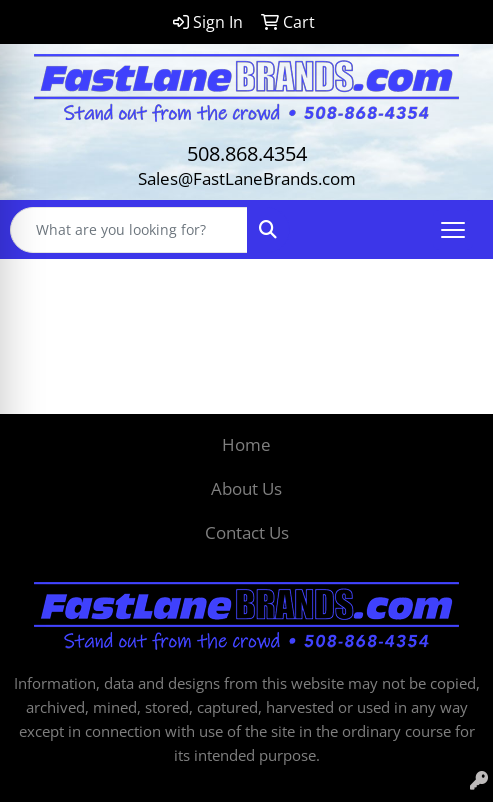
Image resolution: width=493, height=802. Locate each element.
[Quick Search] (129, 230)
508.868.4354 (247, 153)
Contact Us (247, 532)
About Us (246, 488)
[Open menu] (453, 230)
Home (246, 444)
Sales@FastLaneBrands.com (247, 178)
